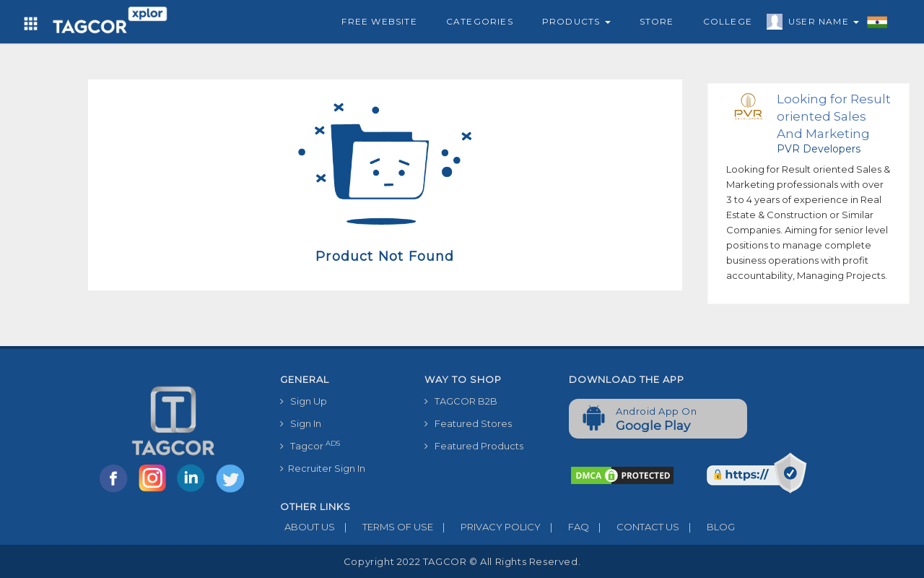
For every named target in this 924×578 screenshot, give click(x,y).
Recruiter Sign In (323, 468)
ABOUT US (308, 527)
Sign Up (304, 401)
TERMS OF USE (384, 527)
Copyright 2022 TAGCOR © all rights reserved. (462, 561)
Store (657, 21)
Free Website (379, 21)
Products (576, 21)
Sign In (301, 423)
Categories (480, 21)
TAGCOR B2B (461, 401)
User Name (820, 24)
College (728, 21)
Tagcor (310, 445)
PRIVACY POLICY (487, 527)
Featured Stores (468, 423)
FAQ (565, 527)
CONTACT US (634, 527)
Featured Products (474, 446)
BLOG (707, 527)
